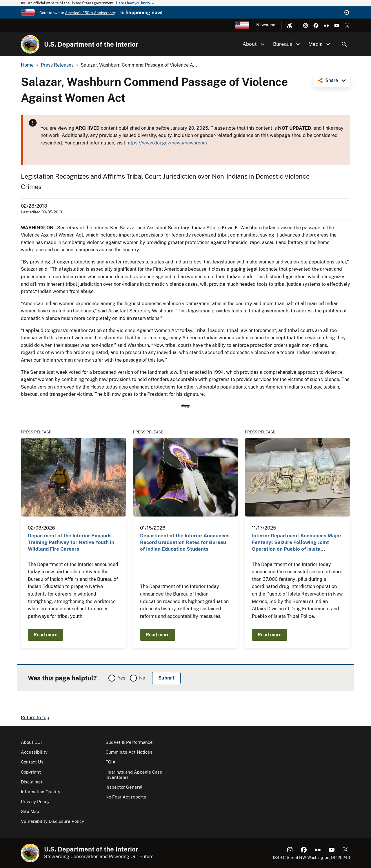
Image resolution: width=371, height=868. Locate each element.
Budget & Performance (129, 742)
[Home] (30, 44)
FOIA (111, 762)
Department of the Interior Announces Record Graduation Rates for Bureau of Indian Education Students (185, 542)
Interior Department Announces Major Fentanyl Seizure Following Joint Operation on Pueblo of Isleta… (297, 542)
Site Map (30, 811)
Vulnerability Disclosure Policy (52, 821)
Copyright (31, 772)
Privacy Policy (35, 802)
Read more (46, 635)
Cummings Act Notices (129, 752)
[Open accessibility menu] (290, 25)
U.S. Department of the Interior (91, 44)
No (142, 678)
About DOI (31, 742)
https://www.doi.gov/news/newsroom (167, 143)
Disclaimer (32, 782)
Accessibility (34, 752)
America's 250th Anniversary (90, 13)
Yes (121, 678)
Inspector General (124, 787)
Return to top (35, 718)
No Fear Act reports (126, 797)
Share (332, 80)
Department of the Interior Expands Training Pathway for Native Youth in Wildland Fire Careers (71, 542)
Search (344, 44)
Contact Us (32, 762)
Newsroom (266, 25)
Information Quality (41, 792)
